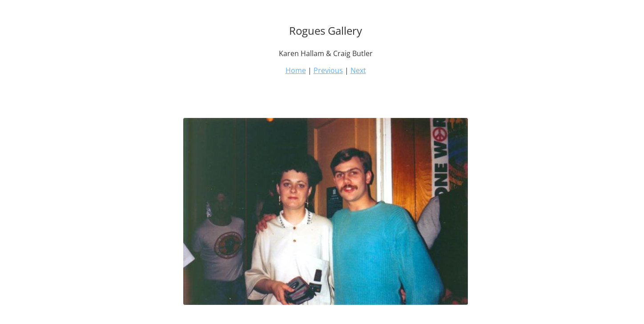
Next (358, 70)
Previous (328, 70)
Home (296, 70)
